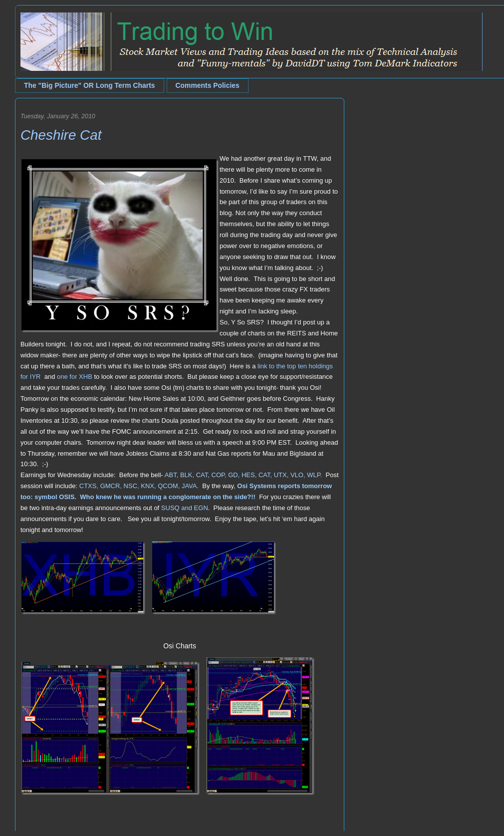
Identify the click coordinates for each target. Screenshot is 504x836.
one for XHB (75, 377)
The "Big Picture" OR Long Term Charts (90, 85)
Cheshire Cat (61, 135)
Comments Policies (208, 85)
